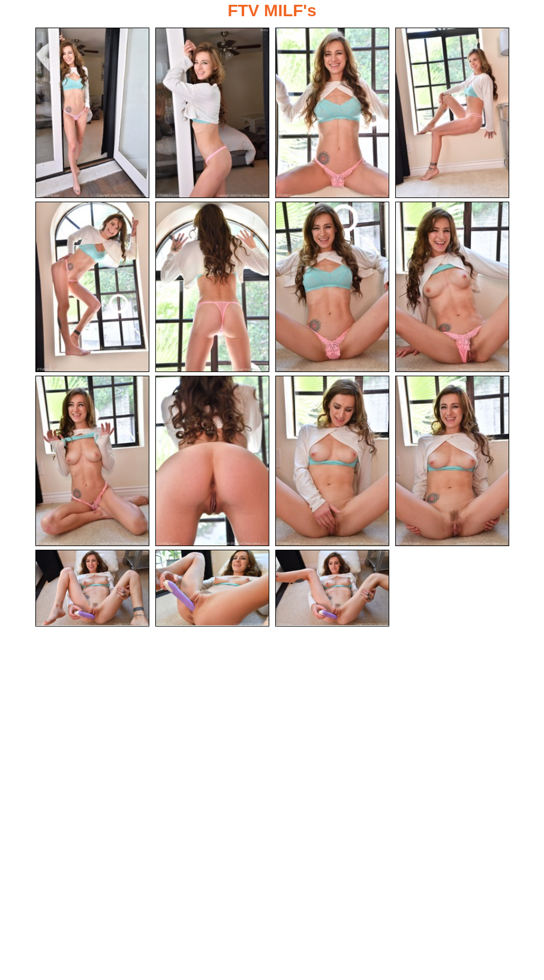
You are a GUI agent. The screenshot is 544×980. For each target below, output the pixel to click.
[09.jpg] (92, 462)
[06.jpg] (212, 287)
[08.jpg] (452, 287)
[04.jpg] (452, 113)
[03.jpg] (332, 113)
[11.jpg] (332, 462)
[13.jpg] (92, 590)
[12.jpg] (452, 462)
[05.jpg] (92, 287)
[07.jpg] (332, 287)
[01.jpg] (92, 113)
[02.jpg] (212, 113)
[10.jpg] (212, 462)
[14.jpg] (212, 590)
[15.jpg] (332, 590)
